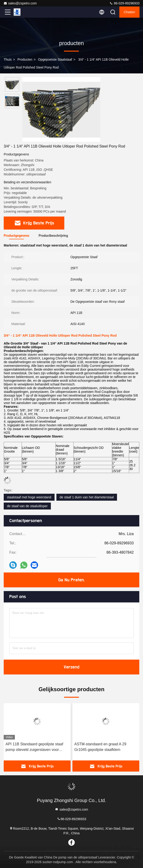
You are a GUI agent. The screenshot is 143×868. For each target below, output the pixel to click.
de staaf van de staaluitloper (27, 506)
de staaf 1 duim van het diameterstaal (87, 497)
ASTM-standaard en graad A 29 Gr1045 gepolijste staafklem (100, 747)
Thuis (8, 59)
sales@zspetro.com (20, 3)
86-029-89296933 (124, 3)
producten (25, 59)
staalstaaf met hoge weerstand (29, 497)
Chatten (129, 12)
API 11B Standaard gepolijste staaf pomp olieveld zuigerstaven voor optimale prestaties (34, 747)
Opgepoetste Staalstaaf (55, 59)
